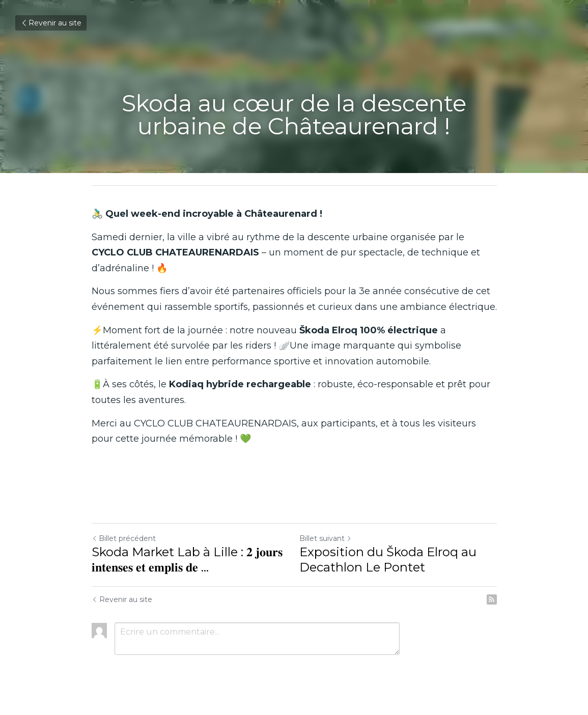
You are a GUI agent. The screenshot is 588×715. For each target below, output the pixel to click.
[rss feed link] (492, 599)
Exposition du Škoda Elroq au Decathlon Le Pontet (388, 560)
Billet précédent (124, 538)
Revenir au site (51, 23)
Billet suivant (326, 538)
